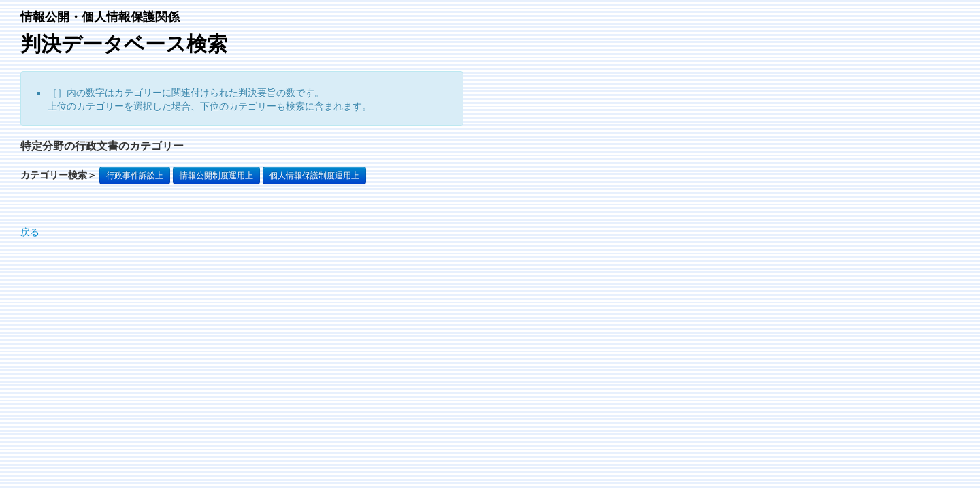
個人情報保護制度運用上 (314, 176)
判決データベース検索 (124, 44)
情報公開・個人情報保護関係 (100, 17)
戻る (30, 232)
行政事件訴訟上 (135, 176)
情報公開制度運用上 (216, 176)
